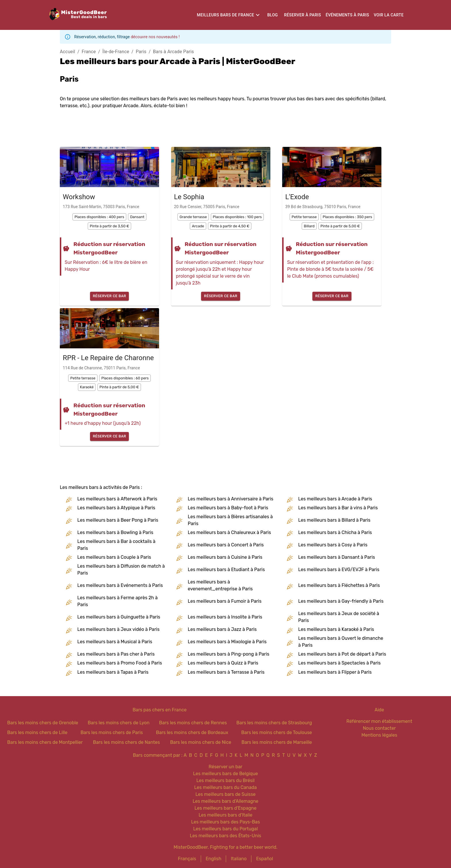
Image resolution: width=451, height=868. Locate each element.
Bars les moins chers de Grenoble (43, 723)
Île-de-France (116, 52)
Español (264, 859)
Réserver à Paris (303, 15)
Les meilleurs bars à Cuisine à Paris (225, 557)
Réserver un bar (225, 767)
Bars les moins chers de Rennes (193, 723)
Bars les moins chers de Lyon (119, 723)
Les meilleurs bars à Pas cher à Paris (116, 654)
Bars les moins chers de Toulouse (277, 732)
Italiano (239, 859)
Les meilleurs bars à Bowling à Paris (115, 532)
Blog (273, 15)
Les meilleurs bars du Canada (225, 787)
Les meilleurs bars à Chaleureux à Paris (229, 532)
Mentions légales (380, 735)
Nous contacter (379, 728)
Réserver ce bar (110, 296)
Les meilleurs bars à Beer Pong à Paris (118, 520)
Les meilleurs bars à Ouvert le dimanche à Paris (341, 642)
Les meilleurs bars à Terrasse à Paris (226, 672)
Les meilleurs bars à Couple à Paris (114, 557)
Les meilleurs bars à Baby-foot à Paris (228, 508)
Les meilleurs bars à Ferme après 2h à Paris (117, 601)
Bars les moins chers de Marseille (277, 742)
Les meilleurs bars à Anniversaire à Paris (231, 499)
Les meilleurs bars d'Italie (225, 815)
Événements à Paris (347, 15)
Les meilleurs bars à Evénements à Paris (120, 585)
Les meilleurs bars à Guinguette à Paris (119, 617)
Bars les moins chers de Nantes (126, 742)
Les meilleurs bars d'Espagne (225, 808)
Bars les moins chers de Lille (37, 732)
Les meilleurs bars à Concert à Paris (226, 545)
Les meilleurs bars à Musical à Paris (115, 642)
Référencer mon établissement (379, 721)
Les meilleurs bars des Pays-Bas (225, 822)
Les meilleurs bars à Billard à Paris (334, 520)
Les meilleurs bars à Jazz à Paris (222, 629)
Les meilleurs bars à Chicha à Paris (335, 532)
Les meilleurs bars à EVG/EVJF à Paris (339, 570)
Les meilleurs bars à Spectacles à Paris (340, 663)
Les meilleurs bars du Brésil (226, 780)
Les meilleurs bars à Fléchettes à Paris (339, 585)
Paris (141, 52)
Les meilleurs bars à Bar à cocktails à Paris (116, 545)
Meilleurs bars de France (226, 15)
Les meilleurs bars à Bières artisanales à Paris (230, 520)
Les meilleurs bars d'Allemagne (226, 801)
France (89, 52)
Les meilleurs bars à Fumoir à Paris (225, 601)
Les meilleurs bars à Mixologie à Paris (227, 642)
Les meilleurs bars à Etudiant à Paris (226, 570)
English (214, 859)
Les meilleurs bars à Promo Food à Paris (120, 663)
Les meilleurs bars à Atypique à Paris (116, 508)
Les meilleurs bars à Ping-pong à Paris (229, 654)
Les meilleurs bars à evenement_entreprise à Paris (220, 585)
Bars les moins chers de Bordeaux (192, 732)
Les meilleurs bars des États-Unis (225, 836)
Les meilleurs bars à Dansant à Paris (337, 557)
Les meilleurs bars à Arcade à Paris (335, 499)
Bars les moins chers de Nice (201, 742)
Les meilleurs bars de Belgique (225, 774)
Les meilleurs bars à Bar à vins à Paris (338, 508)
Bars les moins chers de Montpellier (45, 742)
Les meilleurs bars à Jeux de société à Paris (339, 617)
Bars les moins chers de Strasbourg (274, 723)
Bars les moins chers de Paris (112, 732)
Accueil (67, 52)
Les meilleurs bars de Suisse (225, 794)
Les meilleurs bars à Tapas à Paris (113, 672)
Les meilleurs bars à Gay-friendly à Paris (341, 601)
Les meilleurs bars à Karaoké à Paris (336, 629)
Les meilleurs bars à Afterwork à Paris (117, 499)
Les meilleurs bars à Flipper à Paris (335, 672)
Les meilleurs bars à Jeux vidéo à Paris (119, 629)
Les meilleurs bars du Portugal (226, 829)
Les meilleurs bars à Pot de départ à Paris (342, 654)
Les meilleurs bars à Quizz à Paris (223, 663)
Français (187, 859)
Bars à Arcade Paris (173, 52)
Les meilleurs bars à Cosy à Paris (333, 545)
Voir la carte (389, 15)
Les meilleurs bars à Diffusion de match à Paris (121, 570)
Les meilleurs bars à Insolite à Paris (225, 617)
